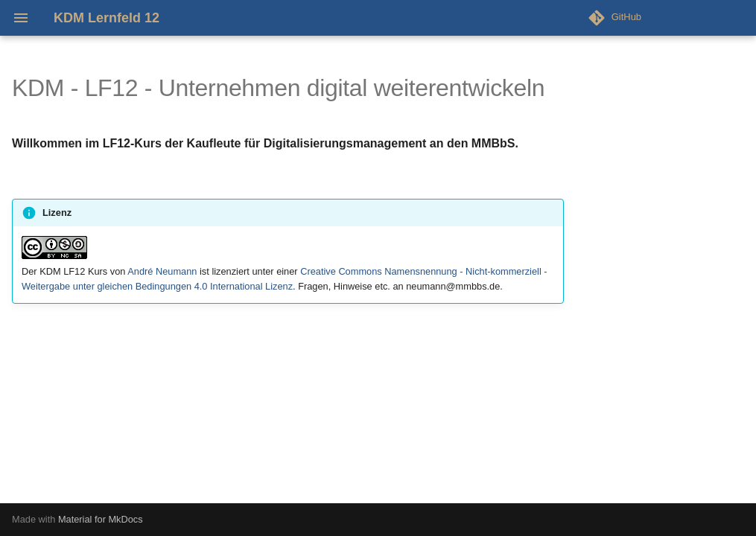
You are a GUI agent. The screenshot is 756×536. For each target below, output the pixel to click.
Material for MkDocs (101, 519)
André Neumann (162, 271)
